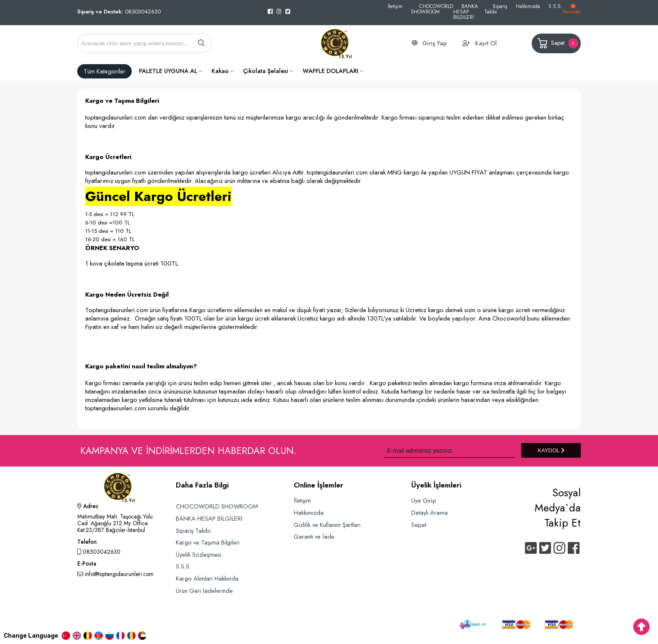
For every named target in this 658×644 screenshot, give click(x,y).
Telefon (87, 542)
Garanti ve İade (314, 536)
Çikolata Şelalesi (266, 71)
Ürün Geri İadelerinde (204, 591)
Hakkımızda (528, 6)
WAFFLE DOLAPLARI (330, 71)
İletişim (395, 6)
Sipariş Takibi (496, 9)
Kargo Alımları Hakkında (207, 578)
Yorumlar (572, 9)
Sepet (557, 43)
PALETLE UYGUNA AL (168, 71)
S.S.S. (555, 6)
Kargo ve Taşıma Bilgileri (208, 542)
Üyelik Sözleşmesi (198, 554)
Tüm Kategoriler (104, 71)
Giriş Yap (435, 43)
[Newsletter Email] (450, 450)
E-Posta (87, 564)
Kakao (220, 71)
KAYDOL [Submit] (551, 450)
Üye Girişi (424, 500)
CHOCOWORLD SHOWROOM (432, 9)
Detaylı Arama (430, 512)
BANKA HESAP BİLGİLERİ (466, 12)
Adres (88, 507)
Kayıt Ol (486, 43)
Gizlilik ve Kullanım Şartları (327, 525)
